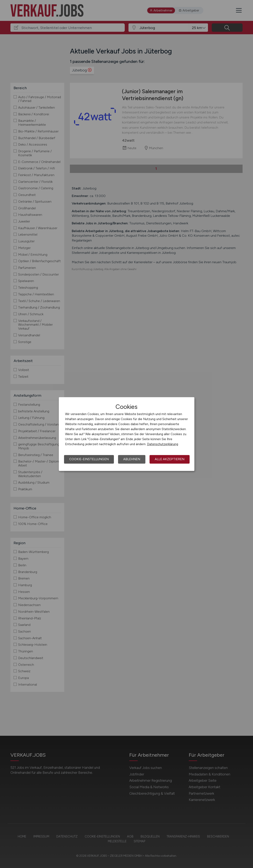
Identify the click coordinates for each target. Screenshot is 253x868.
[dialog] (127, 434)
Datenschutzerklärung (163, 444)
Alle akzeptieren (170, 459)
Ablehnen (132, 459)
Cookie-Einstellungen (89, 459)
